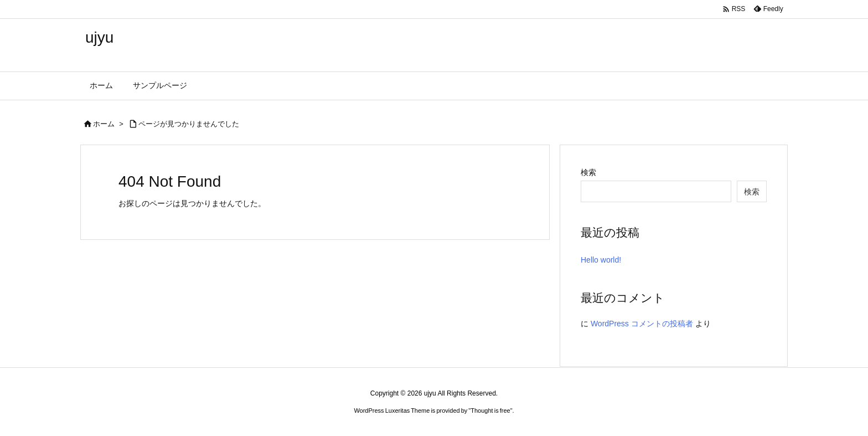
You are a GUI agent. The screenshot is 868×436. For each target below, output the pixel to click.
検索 (588, 172)
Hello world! (601, 260)
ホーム (104, 124)
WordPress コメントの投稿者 (642, 324)
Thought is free (490, 411)
